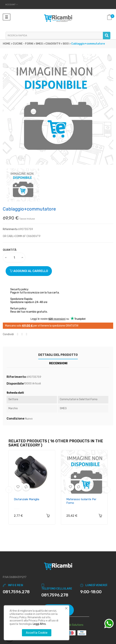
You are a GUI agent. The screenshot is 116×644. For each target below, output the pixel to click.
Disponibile (15, 384)
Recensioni (58, 363)
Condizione (15, 419)
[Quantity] (14, 258)
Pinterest (27, 334)
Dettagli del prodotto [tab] (58, 355)
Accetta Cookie (37, 633)
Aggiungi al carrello (29, 271)
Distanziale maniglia (27, 499)
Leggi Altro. (40, 624)
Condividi (18, 334)
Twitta (22, 334)
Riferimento (10, 229)
